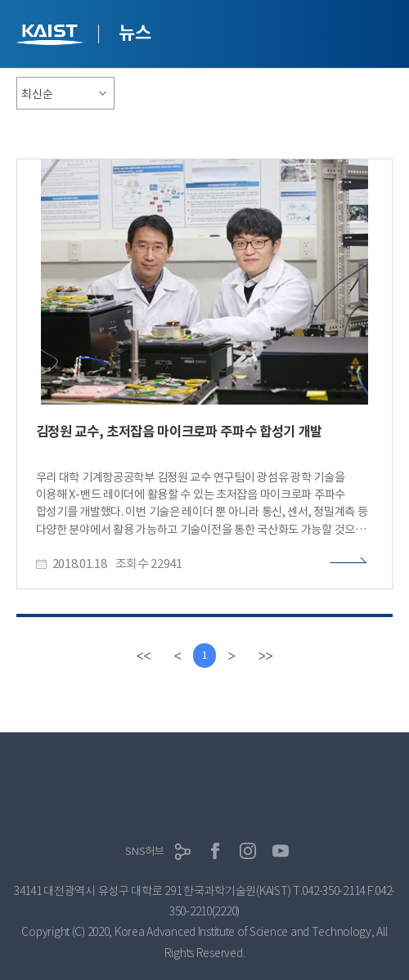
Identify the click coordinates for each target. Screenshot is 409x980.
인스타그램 (248, 851)
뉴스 (135, 33)
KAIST (52, 36)
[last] (265, 656)
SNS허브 (145, 851)
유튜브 (281, 851)
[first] (143, 656)
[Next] (231, 656)
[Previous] (178, 656)
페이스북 (215, 851)
